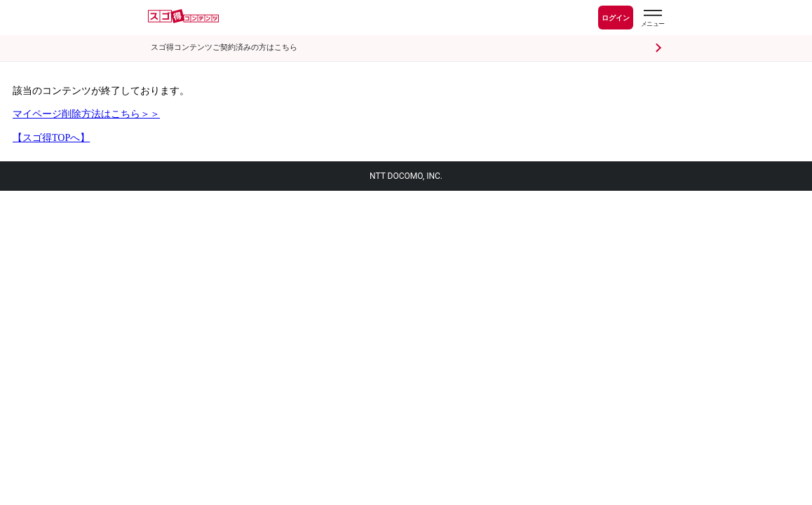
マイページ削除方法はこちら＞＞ (86, 114)
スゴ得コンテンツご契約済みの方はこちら (224, 47)
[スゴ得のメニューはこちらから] (652, 20)
